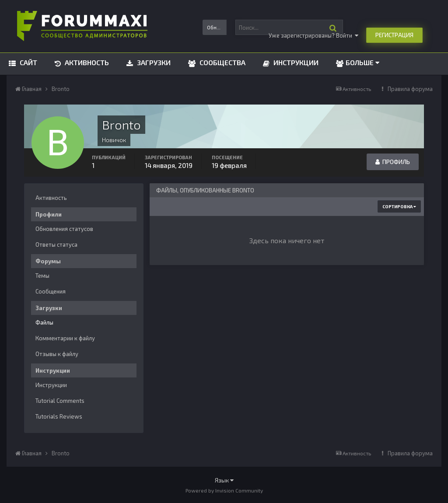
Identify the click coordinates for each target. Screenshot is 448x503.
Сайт (28, 62)
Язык (224, 480)
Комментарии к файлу (65, 338)
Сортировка (399, 206)
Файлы (44, 322)
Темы (42, 276)
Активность (86, 62)
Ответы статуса (56, 245)
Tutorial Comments (60, 401)
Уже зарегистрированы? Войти (313, 35)
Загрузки (153, 62)
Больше (362, 62)
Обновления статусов (64, 229)
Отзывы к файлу (57, 354)
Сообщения (51, 291)
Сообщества (222, 62)
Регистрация (394, 35)
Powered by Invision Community (224, 490)
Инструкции (295, 62)
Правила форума (410, 89)
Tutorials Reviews (59, 416)
